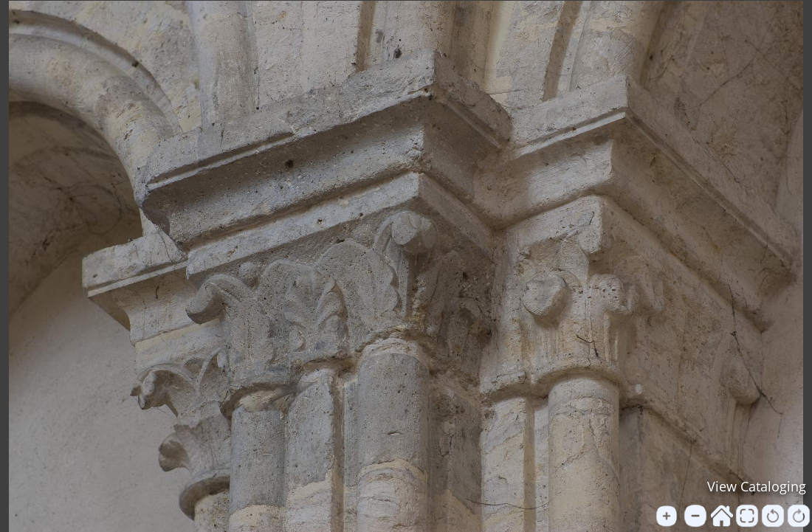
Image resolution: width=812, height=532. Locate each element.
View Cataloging (757, 486)
